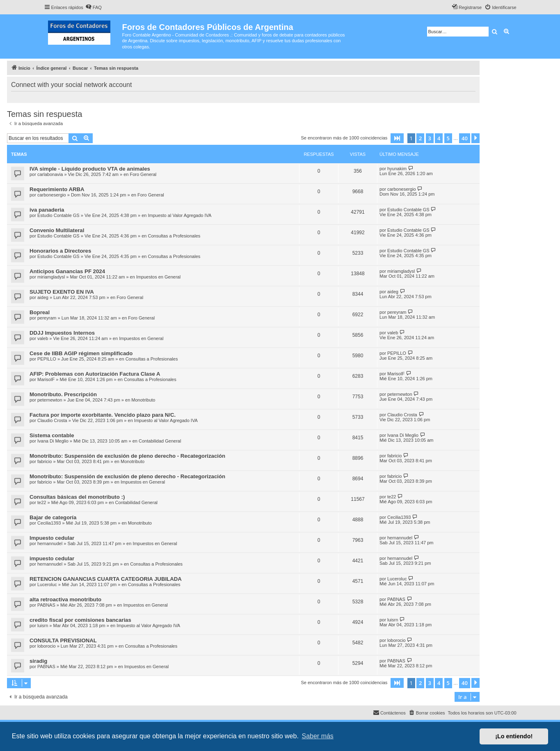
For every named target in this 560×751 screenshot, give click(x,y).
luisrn (43, 625)
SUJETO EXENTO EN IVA (62, 292)
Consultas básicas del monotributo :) (77, 497)
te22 (42, 502)
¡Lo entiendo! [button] (514, 736)
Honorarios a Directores (60, 251)
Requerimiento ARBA (57, 189)
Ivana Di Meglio (53, 441)
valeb (43, 338)
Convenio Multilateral (57, 230)
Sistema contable (52, 435)
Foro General (143, 174)
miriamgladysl (51, 277)
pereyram (47, 318)
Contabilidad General (160, 441)
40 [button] (465, 138)
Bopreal (40, 312)
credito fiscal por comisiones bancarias (80, 620)
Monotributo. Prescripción (63, 394)
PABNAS (46, 605)
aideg (43, 297)
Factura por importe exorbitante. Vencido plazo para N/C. (103, 415)
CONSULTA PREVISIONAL (63, 640)
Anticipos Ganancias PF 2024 (67, 271)
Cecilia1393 (49, 523)
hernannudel (50, 543)
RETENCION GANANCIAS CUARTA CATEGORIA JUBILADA (106, 579)
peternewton (50, 400)
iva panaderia (47, 210)
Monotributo (143, 400)
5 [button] (448, 138)
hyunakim (397, 169)
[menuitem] (94, 7)
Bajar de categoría (53, 517)
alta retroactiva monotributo (65, 599)
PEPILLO (47, 359)
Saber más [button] (318, 736)
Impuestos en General (158, 277)
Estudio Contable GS (58, 215)
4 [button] (439, 138)
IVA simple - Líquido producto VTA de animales (90, 169)
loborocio (47, 646)
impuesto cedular (52, 558)
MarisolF (46, 379)
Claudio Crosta (52, 420)
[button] (397, 138)
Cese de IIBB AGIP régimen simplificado (81, 353)
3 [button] (430, 138)
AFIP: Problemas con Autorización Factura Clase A (95, 374)
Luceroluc (47, 584)
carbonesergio (52, 195)
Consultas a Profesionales (174, 236)
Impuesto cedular (52, 538)
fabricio (45, 461)
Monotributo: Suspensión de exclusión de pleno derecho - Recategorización (127, 456)
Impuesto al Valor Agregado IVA (179, 215)
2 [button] (420, 138)
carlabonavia (50, 174)
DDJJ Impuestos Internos (62, 333)
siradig (38, 661)
